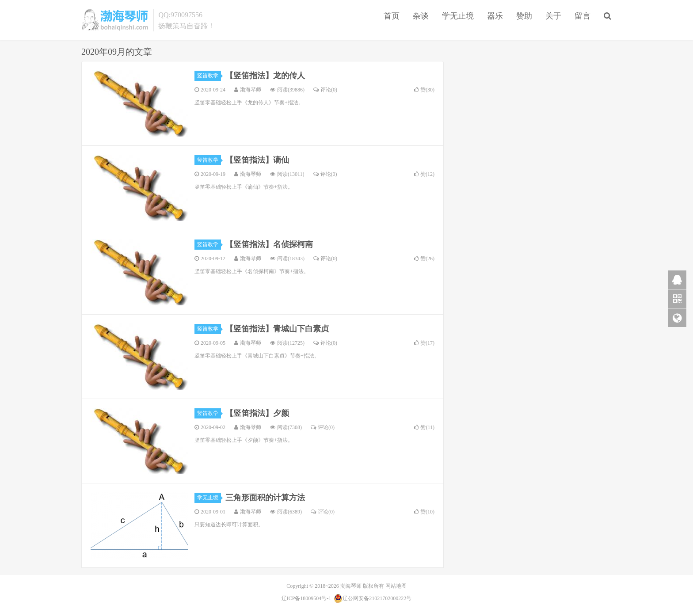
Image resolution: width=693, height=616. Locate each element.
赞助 (524, 16)
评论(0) (325, 90)
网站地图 (396, 586)
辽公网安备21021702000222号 (373, 598)
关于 (553, 16)
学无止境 (458, 16)
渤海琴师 (115, 20)
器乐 (495, 16)
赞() (424, 90)
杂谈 (421, 16)
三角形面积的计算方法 (265, 498)
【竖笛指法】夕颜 (257, 413)
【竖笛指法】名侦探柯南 (269, 244)
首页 (392, 16)
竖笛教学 (209, 76)
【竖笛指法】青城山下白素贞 (277, 329)
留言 (583, 16)
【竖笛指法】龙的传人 (265, 76)
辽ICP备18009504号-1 (307, 598)
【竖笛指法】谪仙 (257, 160)
